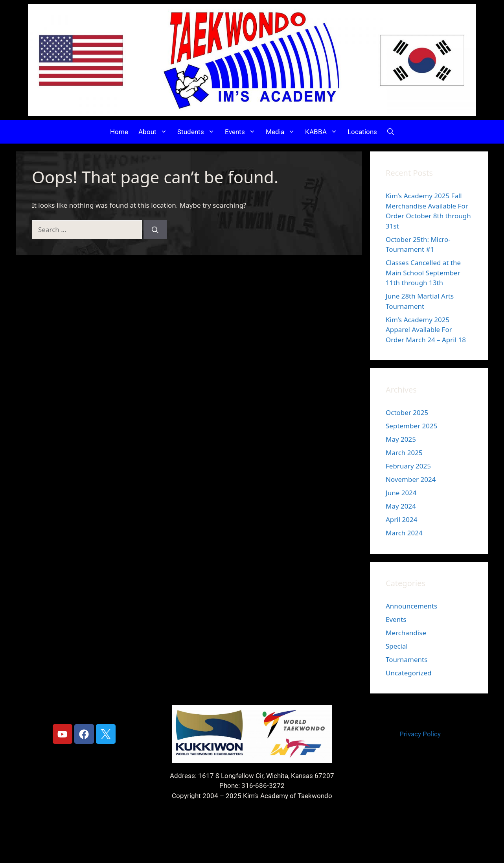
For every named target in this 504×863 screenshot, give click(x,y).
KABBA (324, 132)
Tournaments (407, 659)
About (155, 132)
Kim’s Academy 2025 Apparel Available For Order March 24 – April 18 (426, 330)
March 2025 (404, 453)
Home (119, 132)
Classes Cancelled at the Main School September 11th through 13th (423, 273)
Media (283, 132)
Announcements (411, 606)
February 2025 (408, 466)
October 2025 (407, 412)
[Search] (155, 230)
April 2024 (401, 519)
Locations (362, 132)
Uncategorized (409, 673)
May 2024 (401, 506)
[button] (391, 132)
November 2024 (411, 479)
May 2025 (401, 439)
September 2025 (411, 426)
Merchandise (406, 633)
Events (243, 132)
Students (199, 132)
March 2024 (404, 533)
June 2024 (401, 493)
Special (397, 646)
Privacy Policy (420, 734)
